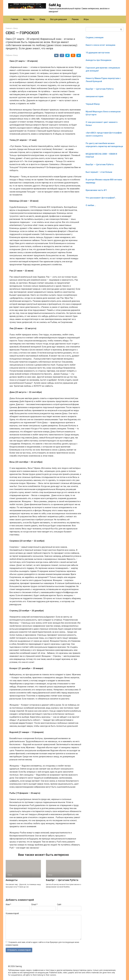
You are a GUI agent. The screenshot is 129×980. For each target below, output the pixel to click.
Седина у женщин (95, 37)
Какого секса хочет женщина (100, 45)
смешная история (94, 96)
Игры (86, 19)
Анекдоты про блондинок (99, 60)
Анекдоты (12, 880)
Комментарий (12, 913)
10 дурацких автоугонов (98, 53)
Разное (75, 19)
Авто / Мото (29, 19)
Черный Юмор (93, 104)
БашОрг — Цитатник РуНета (62, 880)
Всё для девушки (59, 19)
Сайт (59, 904)
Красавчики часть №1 (96, 190)
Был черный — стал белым (99, 172)
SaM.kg (55, 5)
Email (34, 904)
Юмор (42, 19)
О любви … (91, 205)
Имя (8, 904)
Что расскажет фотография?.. (101, 198)
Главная (14, 19)
